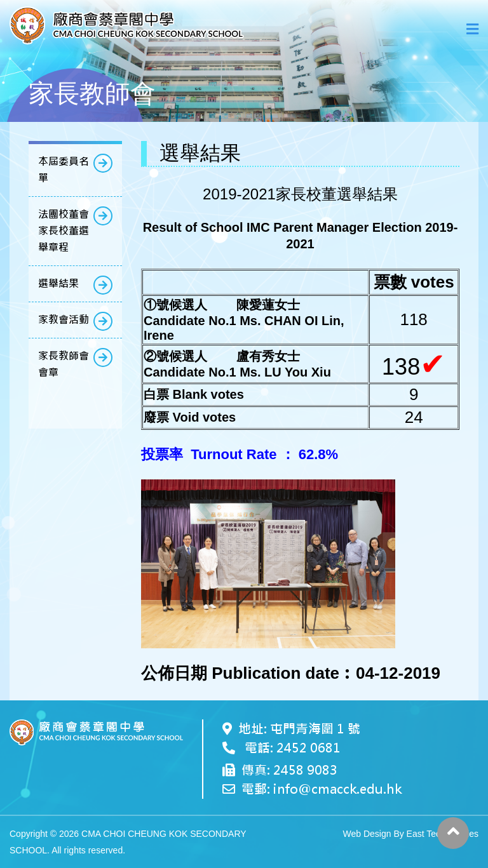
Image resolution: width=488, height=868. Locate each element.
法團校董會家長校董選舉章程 (64, 231)
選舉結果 (58, 284)
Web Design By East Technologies (411, 834)
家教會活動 (64, 320)
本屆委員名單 (64, 170)
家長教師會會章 (64, 364)
